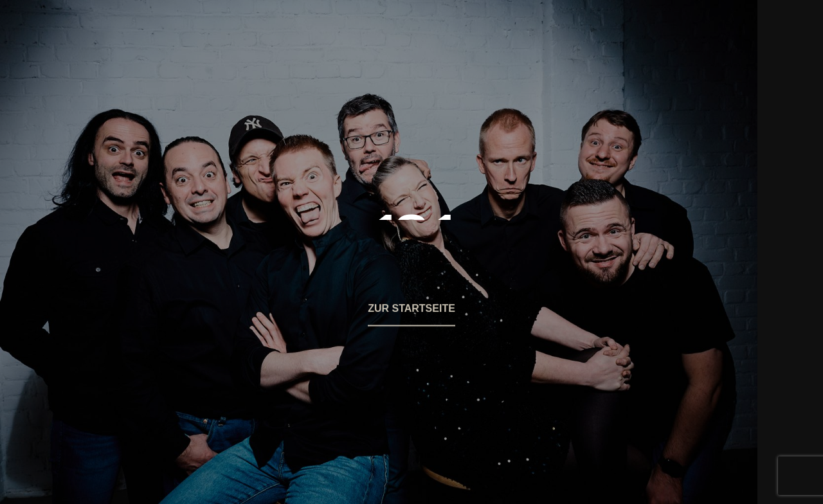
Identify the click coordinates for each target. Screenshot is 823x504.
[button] (411, 316)
